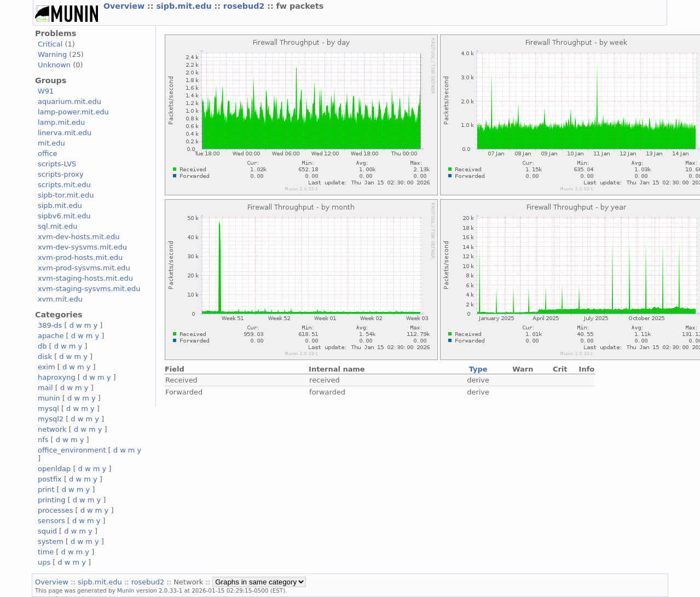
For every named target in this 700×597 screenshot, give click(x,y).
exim (47, 367)
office (48, 153)
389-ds (50, 325)
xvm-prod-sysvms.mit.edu (84, 268)
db (42, 346)
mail (45, 388)
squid (47, 531)
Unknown (54, 65)
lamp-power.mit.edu (73, 112)
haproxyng (57, 377)
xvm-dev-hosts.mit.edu (79, 237)
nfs (43, 440)
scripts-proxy (61, 174)
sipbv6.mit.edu (64, 216)
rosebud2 (245, 6)
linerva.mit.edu (65, 133)
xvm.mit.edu (60, 299)
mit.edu (51, 143)
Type (478, 369)
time (46, 552)
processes (56, 510)
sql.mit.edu (58, 226)
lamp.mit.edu (61, 122)
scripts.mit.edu (64, 185)
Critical (50, 44)
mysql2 (51, 419)
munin (49, 398)
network (52, 429)
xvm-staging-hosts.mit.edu (85, 278)
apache (51, 336)
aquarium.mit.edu (70, 102)
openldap (54, 469)
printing (51, 500)
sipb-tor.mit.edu (66, 195)
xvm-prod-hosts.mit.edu (80, 257)
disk (45, 357)
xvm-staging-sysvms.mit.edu (89, 289)
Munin (126, 590)
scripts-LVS (57, 164)
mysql (48, 408)
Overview (125, 6)
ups (44, 562)
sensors (51, 521)
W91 (46, 91)
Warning (52, 54)
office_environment (72, 450)
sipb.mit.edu (185, 6)
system (51, 541)
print (46, 489)
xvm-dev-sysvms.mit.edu (82, 247)
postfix (50, 479)
